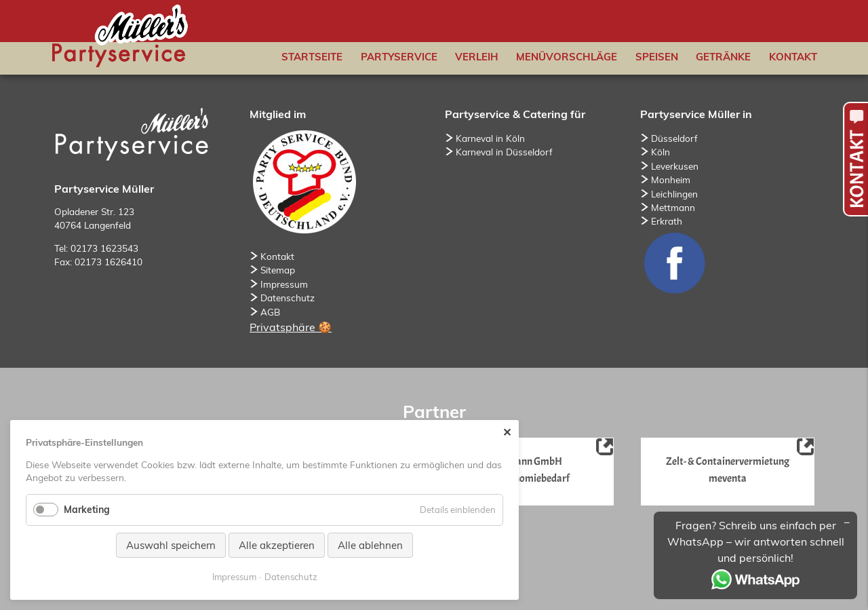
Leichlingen (674, 194)
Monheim (671, 179)
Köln (660, 152)
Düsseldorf (674, 138)
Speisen (657, 57)
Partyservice (399, 57)
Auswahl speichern (171, 545)
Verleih (477, 57)
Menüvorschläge (567, 57)
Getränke (723, 57)
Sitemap (278, 270)
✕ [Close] (507, 432)
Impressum (284, 284)
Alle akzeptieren (277, 545)
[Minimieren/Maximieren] (847, 522)
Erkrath (667, 221)
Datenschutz (288, 298)
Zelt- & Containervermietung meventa (727, 469)
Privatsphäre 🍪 (291, 327)
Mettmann (673, 207)
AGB (270, 312)
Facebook (674, 263)
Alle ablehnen (370, 545)
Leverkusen (675, 166)
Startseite (312, 57)
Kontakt (793, 57)
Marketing (87, 510)
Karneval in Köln (490, 138)
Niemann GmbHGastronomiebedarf (532, 469)
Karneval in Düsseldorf (504, 152)
